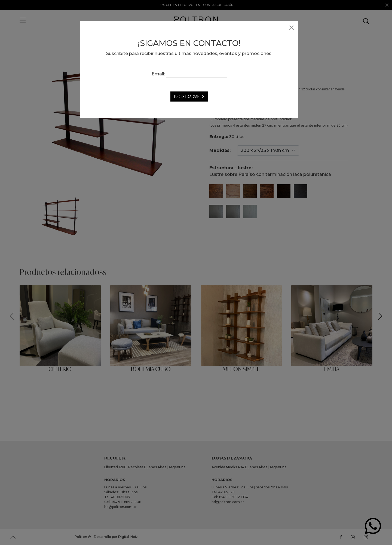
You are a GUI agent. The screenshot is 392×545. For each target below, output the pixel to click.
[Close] (298, 28)
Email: (165, 74)
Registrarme (194, 97)
